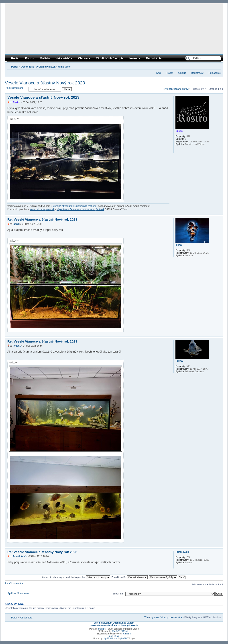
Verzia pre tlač (211, 66)
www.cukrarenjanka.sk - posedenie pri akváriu (114, 625)
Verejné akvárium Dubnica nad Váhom (114, 623)
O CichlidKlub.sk (46, 67)
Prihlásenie (215, 73)
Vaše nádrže (64, 58)
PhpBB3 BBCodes (121, 631)
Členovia (84, 58)
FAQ (159, 73)
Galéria (45, 58)
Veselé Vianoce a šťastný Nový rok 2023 (45, 83)
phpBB (101, 629)
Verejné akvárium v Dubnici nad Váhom (74, 206)
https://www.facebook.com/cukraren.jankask (80, 209)
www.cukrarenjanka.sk (42, 209)
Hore (219, 212)
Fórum (30, 58)
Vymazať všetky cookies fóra (166, 617)
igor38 (16, 224)
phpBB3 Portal (110, 639)
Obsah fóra (27, 67)
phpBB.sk (114, 636)
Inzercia (135, 58)
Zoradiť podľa (129, 577)
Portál (15, 58)
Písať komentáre (16, 89)
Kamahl (127, 634)
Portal (15, 67)
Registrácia (154, 58)
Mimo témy (64, 67)
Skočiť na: (118, 594)
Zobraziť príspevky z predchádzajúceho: (76, 577)
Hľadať (170, 73)
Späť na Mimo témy (18, 593)
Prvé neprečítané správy (176, 89)
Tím (146, 617)
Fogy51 (17, 346)
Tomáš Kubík (20, 556)
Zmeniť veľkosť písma (217, 66)
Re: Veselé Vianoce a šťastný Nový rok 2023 (42, 219)
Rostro (16, 102)
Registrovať (197, 73)
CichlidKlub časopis (110, 58)
